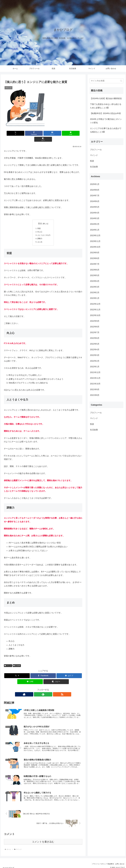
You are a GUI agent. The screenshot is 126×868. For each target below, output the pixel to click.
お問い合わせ (119, 861)
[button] (69, 133)
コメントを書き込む (43, 839)
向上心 (40, 226)
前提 (39, 222)
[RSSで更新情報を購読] (48, 689)
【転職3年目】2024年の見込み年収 (105, 113)
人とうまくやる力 (44, 230)
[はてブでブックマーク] (43, 133)
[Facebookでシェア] (30, 133)
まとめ (40, 237)
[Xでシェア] (17, 133)
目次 (40, 218)
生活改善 (17, 660)
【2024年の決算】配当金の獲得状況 (106, 98)
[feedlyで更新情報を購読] (43, 689)
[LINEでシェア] (56, 133)
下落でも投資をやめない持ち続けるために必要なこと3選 (106, 106)
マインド (8, 660)
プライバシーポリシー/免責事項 (102, 861)
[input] (106, 81)
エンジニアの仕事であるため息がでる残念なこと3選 (106, 130)
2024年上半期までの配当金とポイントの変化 (106, 121)
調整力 (40, 233)
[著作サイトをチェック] (38, 689)
